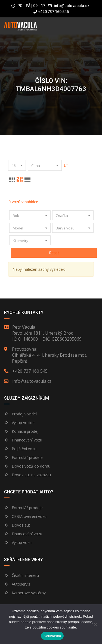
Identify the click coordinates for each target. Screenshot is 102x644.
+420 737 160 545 (51, 12)
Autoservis (17, 584)
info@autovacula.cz (72, 6)
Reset (54, 253)
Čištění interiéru (21, 575)
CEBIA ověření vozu (29, 516)
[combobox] (17, 165)
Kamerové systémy (25, 593)
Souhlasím (52, 636)
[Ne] (95, 624)
